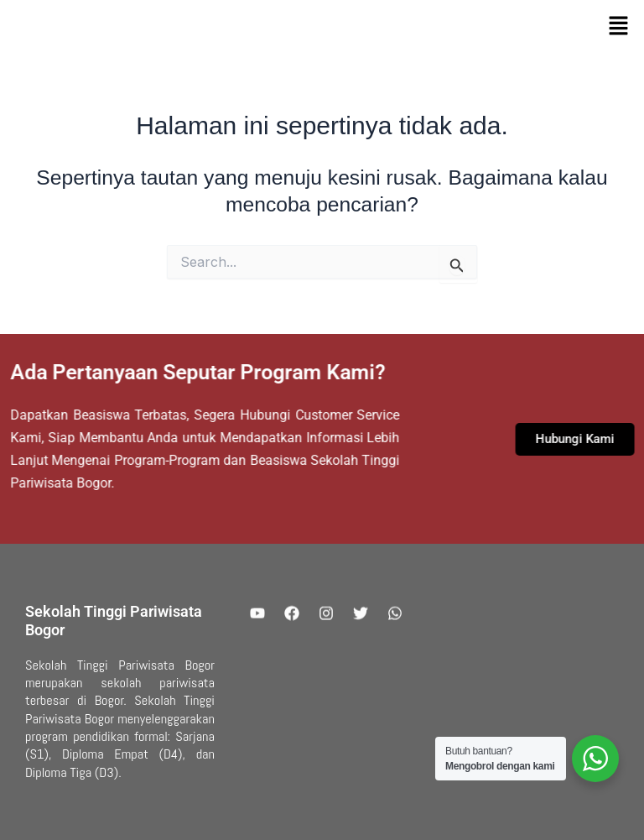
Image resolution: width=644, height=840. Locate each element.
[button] (619, 26)
